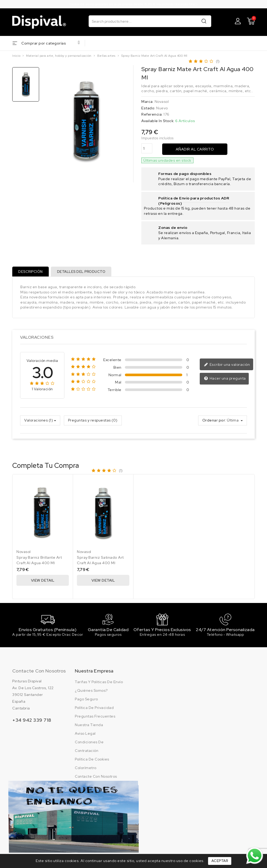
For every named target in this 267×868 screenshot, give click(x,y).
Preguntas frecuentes (95, 718)
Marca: (147, 102)
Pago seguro (86, 700)
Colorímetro (86, 769)
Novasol (162, 102)
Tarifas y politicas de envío (99, 683)
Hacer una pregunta (225, 379)
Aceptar (220, 861)
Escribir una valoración (227, 365)
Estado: (148, 108)
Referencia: (152, 114)
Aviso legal (85, 735)
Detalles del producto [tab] (82, 272)
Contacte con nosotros (39, 672)
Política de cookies (92, 760)
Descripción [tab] (31, 272)
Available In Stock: (158, 121)
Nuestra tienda (89, 726)
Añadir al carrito (195, 149)
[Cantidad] (147, 149)
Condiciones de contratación (89, 748)
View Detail (43, 581)
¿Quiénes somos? (91, 692)
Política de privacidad (94, 709)
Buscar (204, 21)
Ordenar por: (214, 421)
